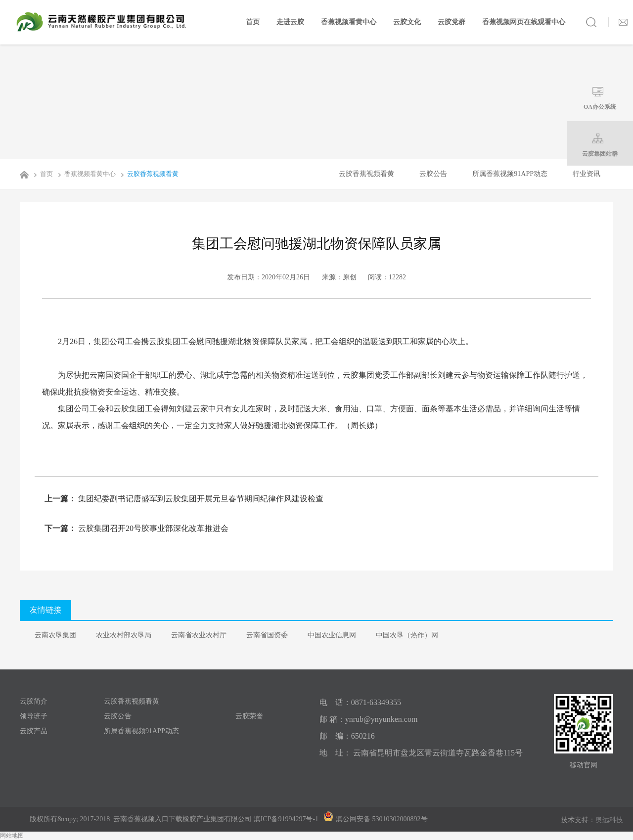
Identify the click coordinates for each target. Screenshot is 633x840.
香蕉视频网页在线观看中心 (524, 22)
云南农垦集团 (55, 635)
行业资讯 (587, 174)
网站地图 (12, 836)
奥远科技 (609, 820)
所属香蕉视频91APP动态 (510, 174)
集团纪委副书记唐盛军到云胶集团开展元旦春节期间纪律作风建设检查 (200, 499)
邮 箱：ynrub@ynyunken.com (369, 719)
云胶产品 (34, 731)
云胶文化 (407, 22)
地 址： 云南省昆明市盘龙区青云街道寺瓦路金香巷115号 (421, 753)
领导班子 (34, 716)
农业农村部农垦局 (124, 635)
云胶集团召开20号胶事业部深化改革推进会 (152, 528)
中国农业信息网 (332, 635)
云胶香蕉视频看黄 (148, 174)
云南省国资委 (267, 635)
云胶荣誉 (249, 716)
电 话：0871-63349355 (360, 702)
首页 (253, 22)
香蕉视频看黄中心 (349, 22)
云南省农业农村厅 (199, 635)
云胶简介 (34, 701)
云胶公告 (433, 174)
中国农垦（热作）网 (407, 635)
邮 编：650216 (347, 736)
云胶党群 (452, 22)
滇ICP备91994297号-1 (286, 819)
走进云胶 (290, 22)
